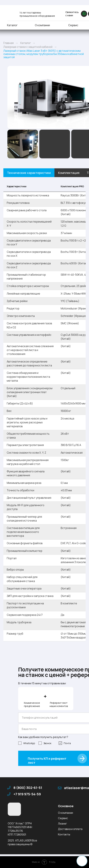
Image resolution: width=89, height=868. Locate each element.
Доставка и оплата (70, 829)
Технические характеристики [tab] (29, 173)
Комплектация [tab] (69, 173)
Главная (9, 43)
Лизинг (62, 824)
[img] (11, 13)
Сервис (73, 25)
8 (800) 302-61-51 (28, 788)
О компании (42, 25)
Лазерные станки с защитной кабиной (28, 47)
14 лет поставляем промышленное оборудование (37, 14)
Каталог (12, 25)
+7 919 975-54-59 (27, 794)
